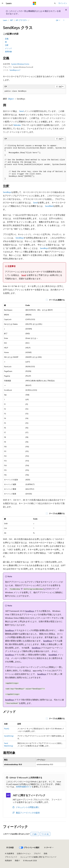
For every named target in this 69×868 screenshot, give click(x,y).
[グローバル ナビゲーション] (2, 3)
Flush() (7, 729)
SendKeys (7, 192)
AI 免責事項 (9, 853)
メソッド (8, 48)
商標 (17, 860)
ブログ (36, 853)
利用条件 (8, 860)
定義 (7, 39)
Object (11, 99)
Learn (5, 20)
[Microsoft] (34, 3)
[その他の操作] (64, 20)
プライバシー (10, 857)
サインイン (63, 3)
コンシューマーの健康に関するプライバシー (37, 857)
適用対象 (8, 52)
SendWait (49, 206)
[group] (34, 161)
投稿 (46, 853)
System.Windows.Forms (20, 64)
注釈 (7, 45)
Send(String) (9, 736)
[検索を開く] (55, 3)
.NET (11, 20)
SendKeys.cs (14, 70)
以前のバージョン (24, 853)
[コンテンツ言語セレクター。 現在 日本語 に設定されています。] (10, 848)
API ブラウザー (22, 20)
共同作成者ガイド (24, 787)
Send (21, 111)
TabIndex (17, 125)
